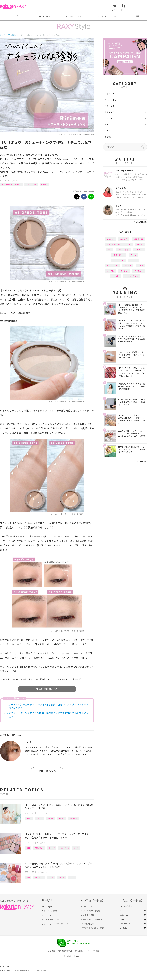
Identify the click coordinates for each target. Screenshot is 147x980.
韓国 (28, 848)
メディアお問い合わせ (90, 911)
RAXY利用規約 (87, 924)
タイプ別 (115, 276)
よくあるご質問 (132, 16)
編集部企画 (138, 239)
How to (29, 819)
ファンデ (61, 877)
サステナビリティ (41, 971)
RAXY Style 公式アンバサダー (11, 185)
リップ (51, 877)
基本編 (140, 244)
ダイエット (139, 271)
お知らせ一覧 (87, 906)
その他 (107, 137)
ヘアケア (108, 118)
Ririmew (44, 185)
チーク (76, 848)
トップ (15, 16)
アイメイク (109, 106)
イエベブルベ (64, 848)
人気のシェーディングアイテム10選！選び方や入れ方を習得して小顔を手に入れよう (47, 715)
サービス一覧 (5, 971)
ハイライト (73, 819)
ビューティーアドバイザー (53, 924)
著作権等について (82, 951)
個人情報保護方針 (65, 951)
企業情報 (51, 951)
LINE (122, 919)
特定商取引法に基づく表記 (92, 928)
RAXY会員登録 (126, 906)
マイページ (47, 915)
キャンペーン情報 (73, 16)
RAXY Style (44, 16)
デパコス (61, 819)
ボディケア (109, 112)
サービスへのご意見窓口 (91, 919)
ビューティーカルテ (50, 919)
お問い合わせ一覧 (22, 971)
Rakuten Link (125, 924)
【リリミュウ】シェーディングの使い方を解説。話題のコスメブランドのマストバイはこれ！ (47, 706)
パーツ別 (128, 266)
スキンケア (110, 94)
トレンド (52, 848)
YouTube (124, 928)
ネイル (107, 124)
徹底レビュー (39, 848)
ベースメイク (12, 181)
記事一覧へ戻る (47, 771)
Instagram (124, 915)
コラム (107, 131)
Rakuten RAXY (13, 7)
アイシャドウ (123, 250)
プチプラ (50, 819)
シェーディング (31, 185)
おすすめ (39, 819)
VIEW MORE (141, 222)
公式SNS (102, 16)
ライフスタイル (132, 276)
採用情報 (96, 951)
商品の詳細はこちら (47, 689)
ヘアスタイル (118, 260)
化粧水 (141, 266)
